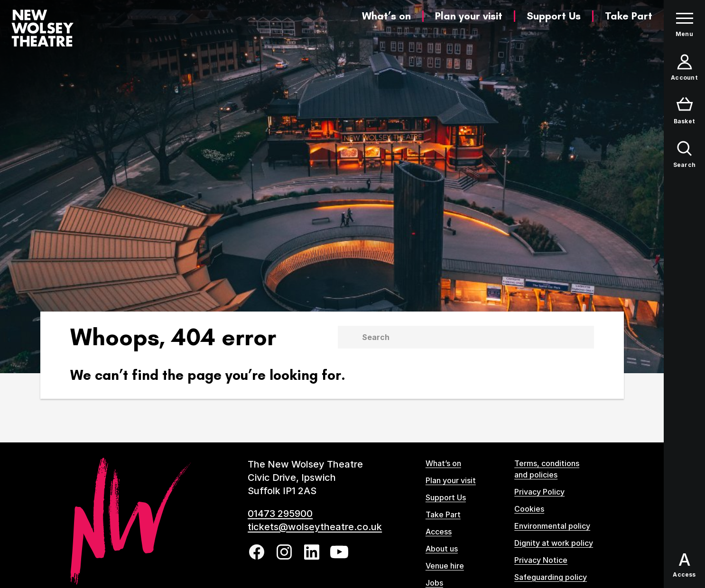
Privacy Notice (541, 560)
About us (442, 549)
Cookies (529, 509)
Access (439, 532)
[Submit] (348, 337)
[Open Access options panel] (684, 565)
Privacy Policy (539, 492)
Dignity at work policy (554, 543)
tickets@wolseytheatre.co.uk (315, 527)
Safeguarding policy (551, 577)
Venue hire (445, 566)
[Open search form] (684, 155)
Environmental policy (552, 526)
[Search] (478, 337)
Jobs (434, 583)
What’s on (386, 16)
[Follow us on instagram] (284, 552)
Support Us (554, 16)
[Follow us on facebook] (257, 552)
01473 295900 (280, 514)
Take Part (629, 16)
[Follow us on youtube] (339, 552)
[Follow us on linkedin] (312, 552)
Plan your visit (469, 16)
